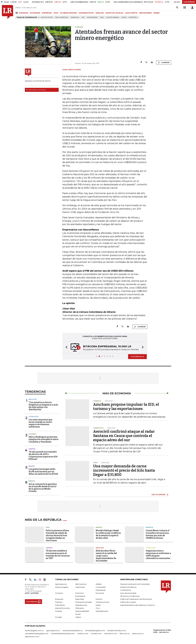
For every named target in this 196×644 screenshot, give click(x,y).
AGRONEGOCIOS (86, 13)
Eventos (99, 599)
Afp (83, 17)
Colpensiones (92, 17)
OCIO (56, 13)
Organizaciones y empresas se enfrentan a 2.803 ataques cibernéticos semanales (158, 554)
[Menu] (17, 13)
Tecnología (33, 417)
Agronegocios (61, 584)
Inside (98, 605)
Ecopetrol (133, 17)
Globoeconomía (102, 602)
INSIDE (156, 13)
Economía (100, 593)
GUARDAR (164, 62)
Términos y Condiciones (130, 596)
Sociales (59, 617)
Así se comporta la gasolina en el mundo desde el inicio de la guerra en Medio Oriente (43, 488)
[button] (66, 347)
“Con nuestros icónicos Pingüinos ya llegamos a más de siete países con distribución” (43, 406)
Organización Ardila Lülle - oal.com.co (162, 631)
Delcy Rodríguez (62, 17)
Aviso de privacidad (128, 593)
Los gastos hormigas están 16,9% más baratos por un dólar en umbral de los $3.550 (43, 471)
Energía (32, 481)
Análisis (99, 584)
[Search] (177, 8)
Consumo (59, 593)
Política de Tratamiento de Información (136, 599)
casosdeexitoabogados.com (37, 633)
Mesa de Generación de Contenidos (135, 584)
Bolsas (32, 466)
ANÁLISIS (100, 13)
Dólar (124, 17)
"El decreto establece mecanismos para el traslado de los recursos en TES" (58, 554)
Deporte (149, 527)
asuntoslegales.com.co (34, 630)
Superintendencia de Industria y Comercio (137, 605)
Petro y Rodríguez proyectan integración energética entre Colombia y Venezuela (43, 439)
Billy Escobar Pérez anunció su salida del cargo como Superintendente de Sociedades (106, 556)
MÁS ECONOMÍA (159, 495)
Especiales (80, 599)
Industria (33, 399)
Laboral (32, 449)
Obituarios (80, 608)
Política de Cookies (128, 602)
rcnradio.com (96, 633)
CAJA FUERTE (131, 13)
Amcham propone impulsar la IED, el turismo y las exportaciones (126, 407)
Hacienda (32, 434)
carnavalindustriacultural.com (63, 633)
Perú (48, 527)
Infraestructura (81, 605)
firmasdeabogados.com (95, 630)
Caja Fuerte (80, 587)
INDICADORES (145, 13)
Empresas (59, 599)
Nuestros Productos (128, 587)
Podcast (58, 611)
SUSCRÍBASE (189, 2)
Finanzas (59, 602)
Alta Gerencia (81, 584)
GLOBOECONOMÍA (68, 13)
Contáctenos (126, 590)
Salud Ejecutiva (102, 611)
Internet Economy (62, 608)
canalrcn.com (83, 633)
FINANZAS (24, 13)
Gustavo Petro (47, 17)
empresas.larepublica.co (73, 630)
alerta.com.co (138, 633)
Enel (102, 17)
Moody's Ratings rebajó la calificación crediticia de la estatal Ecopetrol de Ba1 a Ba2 (108, 534)
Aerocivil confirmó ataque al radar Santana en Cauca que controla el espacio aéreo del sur (124, 436)
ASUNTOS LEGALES (114, 13)
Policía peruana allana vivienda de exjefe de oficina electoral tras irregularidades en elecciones (57, 535)
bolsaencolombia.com (117, 630)
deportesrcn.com (32, 636)
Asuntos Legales (62, 587)
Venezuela (75, 17)
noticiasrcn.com (111, 633)
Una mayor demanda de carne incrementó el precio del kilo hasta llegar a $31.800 (124, 470)
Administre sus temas (36, 90)
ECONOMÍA (35, 13)
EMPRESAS (47, 13)
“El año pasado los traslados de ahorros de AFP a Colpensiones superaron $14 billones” (43, 455)
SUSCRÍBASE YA (137, 357)
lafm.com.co (125, 633)
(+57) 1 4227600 (32, 593)
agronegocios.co (53, 630)
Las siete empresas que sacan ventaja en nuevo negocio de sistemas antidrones (40, 423)
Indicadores (60, 605)
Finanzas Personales (84, 602)
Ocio (98, 608)
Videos (78, 617)
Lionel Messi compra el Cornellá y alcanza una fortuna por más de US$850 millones (158, 534)
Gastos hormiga (113, 17)
